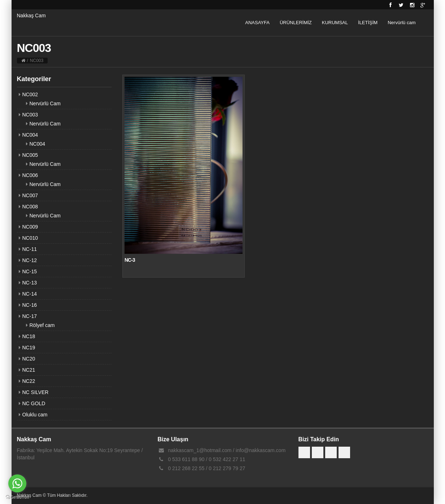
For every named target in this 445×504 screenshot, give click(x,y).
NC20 (29, 359)
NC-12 (30, 260)
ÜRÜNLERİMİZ (296, 23)
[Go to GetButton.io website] (17, 497)
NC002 (30, 94)
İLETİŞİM (368, 23)
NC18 (29, 336)
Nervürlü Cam (45, 103)
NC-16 (30, 305)
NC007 (30, 195)
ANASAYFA (257, 23)
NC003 (30, 115)
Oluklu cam (35, 415)
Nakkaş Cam (31, 16)
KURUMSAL (335, 23)
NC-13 (30, 283)
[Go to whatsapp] (17, 483)
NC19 (29, 348)
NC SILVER (36, 392)
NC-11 (30, 249)
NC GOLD (34, 403)
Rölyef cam (42, 325)
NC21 (29, 370)
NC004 (30, 135)
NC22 (29, 381)
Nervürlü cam (402, 23)
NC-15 (30, 271)
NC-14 (30, 294)
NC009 (30, 227)
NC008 (30, 207)
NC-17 (30, 316)
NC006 (30, 175)
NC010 (30, 238)
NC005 (30, 155)
